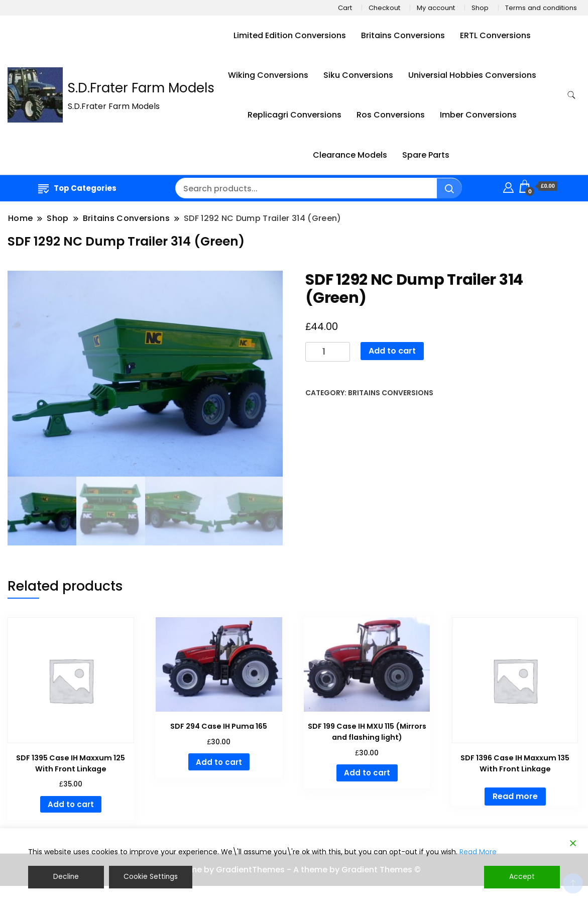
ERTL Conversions (495, 35)
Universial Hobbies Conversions (472, 75)
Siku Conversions (358, 75)
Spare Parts (426, 155)
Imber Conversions (478, 115)
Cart (345, 8)
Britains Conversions (403, 35)
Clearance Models (350, 155)
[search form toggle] (571, 95)
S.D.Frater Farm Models (141, 88)
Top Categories (77, 188)
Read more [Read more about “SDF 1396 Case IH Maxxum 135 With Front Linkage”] (515, 796)
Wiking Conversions (268, 75)
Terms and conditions (541, 8)
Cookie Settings (150, 877)
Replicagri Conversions (295, 115)
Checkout (384, 8)
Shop (480, 8)
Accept (522, 877)
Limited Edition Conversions (290, 35)
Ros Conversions (391, 115)
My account (436, 8)
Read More (478, 852)
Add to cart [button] (71, 804)
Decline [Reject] (66, 877)
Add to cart (392, 351)
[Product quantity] (328, 352)
